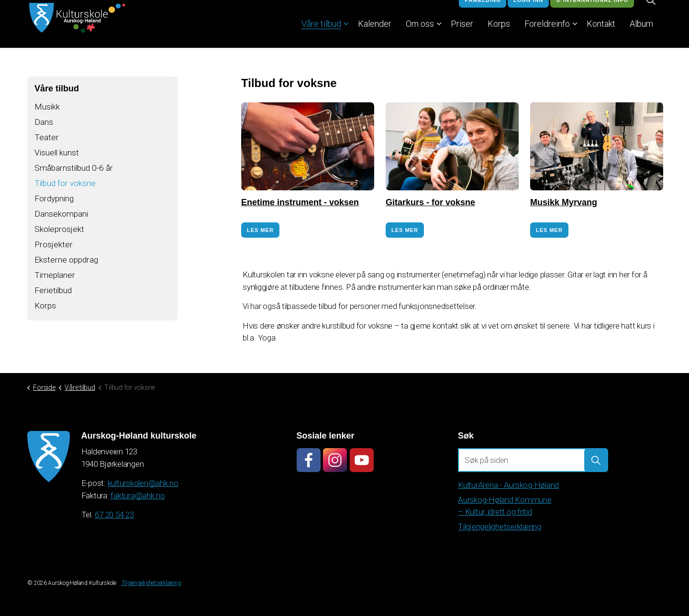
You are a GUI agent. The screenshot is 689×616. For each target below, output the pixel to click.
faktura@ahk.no (138, 495)
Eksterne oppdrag (67, 265)
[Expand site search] (651, 12)
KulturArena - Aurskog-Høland (508, 485)
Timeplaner (56, 280)
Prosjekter (54, 249)
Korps (499, 36)
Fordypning (55, 202)
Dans (44, 123)
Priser (462, 36)
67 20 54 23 (114, 515)
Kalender (375, 36)
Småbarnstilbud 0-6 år (75, 170)
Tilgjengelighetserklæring (500, 527)
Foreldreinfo (547, 36)
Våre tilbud (321, 36)
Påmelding (483, 12)
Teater (47, 138)
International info (592, 12)
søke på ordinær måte (491, 287)
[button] (596, 460)
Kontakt (601, 36)
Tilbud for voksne (66, 186)
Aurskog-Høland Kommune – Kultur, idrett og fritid (505, 506)
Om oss (420, 36)
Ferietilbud (54, 296)
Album (641, 36)
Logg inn (528, 12)
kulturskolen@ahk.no (143, 483)
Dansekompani (62, 217)
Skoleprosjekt (60, 233)
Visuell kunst (57, 154)
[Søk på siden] (533, 460)
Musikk (47, 107)
